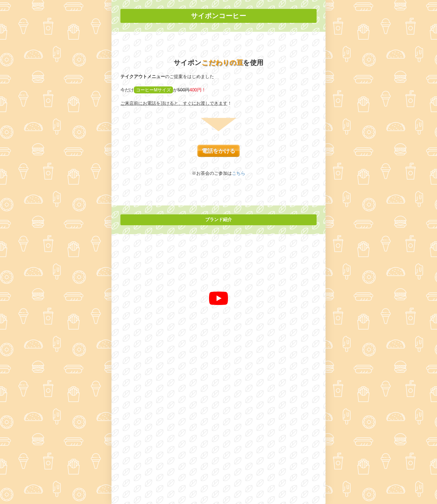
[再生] (219, 298)
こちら (239, 173)
